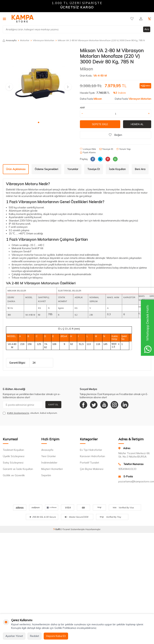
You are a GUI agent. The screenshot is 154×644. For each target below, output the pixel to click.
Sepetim (46, 475)
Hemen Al (137, 124)
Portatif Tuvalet (89, 463)
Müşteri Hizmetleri (52, 469)
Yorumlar (73, 169)
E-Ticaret (65, 529)
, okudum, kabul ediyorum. (30, 413)
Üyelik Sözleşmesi (14, 456)
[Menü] (4, 19)
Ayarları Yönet (14, 636)
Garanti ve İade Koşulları (18, 469)
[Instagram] (114, 405)
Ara (147, 29)
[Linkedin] (125, 405)
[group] (39, 83)
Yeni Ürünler (49, 456)
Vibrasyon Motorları (44, 40)
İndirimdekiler (49, 463)
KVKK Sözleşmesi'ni (18, 413)
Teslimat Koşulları (13, 450)
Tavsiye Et (106, 149)
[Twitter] (94, 405)
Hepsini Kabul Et (56, 636)
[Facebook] (83, 405)
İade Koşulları (117, 169)
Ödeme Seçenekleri (46, 169)
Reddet (35, 636)
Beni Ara (140, 169)
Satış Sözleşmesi (13, 463)
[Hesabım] (141, 19)
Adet (82, 108)
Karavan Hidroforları (92, 456)
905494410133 (127, 469)
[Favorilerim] (132, 19)
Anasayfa (10, 40)
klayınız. (39, 278)
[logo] (23, 19)
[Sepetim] (150, 19)
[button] (39, 122)
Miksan (86, 69)
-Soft (57, 529)
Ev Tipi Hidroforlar (91, 450)
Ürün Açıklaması (16, 169)
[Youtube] (104, 405)
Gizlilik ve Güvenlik (14, 475)
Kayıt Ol (53, 404)
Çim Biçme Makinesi (92, 469)
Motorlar (25, 40)
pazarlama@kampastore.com (135, 481)
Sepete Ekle (100, 124)
